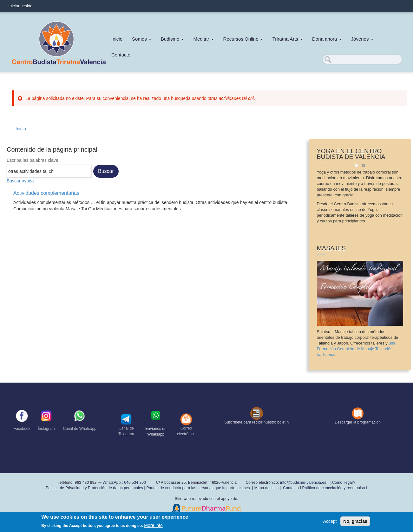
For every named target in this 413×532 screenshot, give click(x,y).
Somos (142, 39)
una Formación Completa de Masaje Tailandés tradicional (356, 349)
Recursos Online (243, 39)
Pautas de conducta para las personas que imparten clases (198, 488)
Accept (330, 522)
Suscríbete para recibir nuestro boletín (256, 422)
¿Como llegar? (342, 483)
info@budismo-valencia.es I (305, 483)
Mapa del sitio (267, 488)
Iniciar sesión (20, 6)
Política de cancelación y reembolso (333, 488)
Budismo (172, 39)
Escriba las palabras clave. (33, 160)
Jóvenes (362, 39)
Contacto (121, 55)
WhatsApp (112, 483)
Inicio (117, 39)
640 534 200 (134, 483)
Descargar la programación (358, 422)
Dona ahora (327, 39)
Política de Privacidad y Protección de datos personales (94, 488)
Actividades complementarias (46, 193)
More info (153, 527)
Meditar (203, 39)
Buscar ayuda (20, 181)
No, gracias (355, 522)
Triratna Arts (288, 39)
